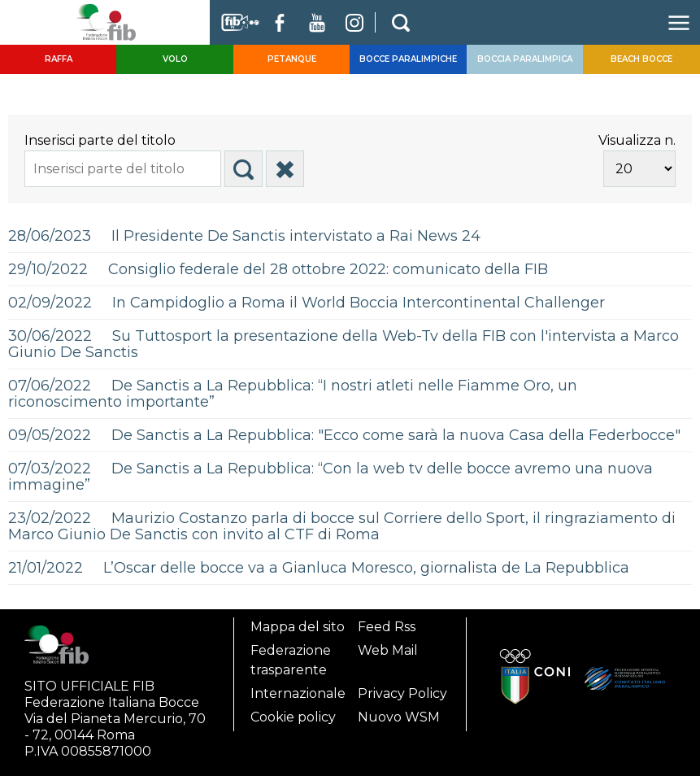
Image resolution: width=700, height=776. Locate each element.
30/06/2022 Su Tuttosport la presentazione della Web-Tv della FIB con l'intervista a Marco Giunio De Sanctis (343, 344)
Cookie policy (293, 717)
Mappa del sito (298, 627)
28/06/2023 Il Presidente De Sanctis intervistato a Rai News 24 (244, 236)
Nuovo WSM (399, 717)
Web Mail (388, 650)
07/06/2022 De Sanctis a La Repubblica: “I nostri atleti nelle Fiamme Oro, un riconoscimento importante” (293, 394)
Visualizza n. (637, 140)
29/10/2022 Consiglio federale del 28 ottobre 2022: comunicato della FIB (278, 269)
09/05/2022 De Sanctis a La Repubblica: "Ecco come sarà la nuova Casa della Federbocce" (344, 435)
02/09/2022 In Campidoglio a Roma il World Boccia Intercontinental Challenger (307, 303)
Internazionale (298, 693)
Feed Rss (387, 627)
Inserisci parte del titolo (102, 140)
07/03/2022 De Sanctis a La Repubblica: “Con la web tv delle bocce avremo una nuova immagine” (330, 477)
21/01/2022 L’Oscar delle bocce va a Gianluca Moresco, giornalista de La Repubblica (319, 568)
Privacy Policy (402, 693)
